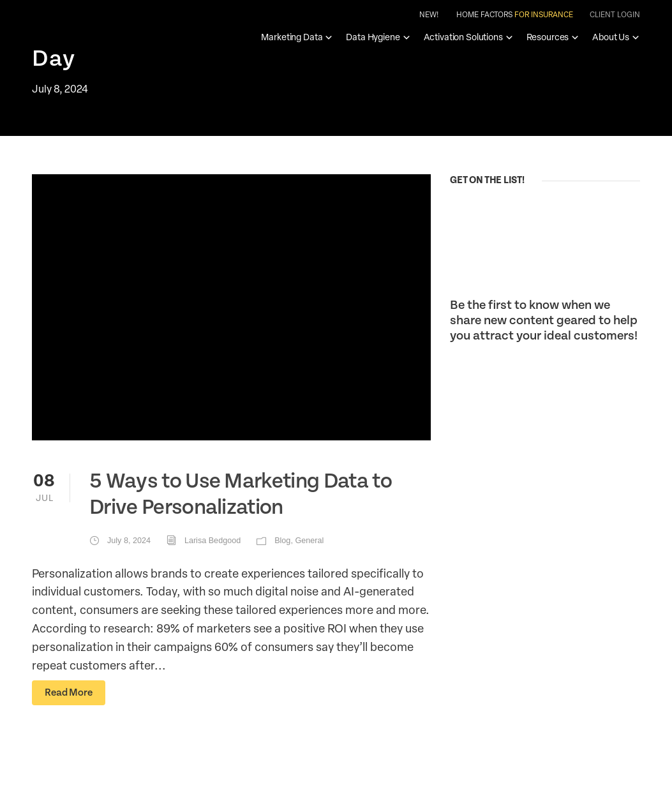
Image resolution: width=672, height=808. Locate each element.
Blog (282, 541)
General (309, 541)
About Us (616, 37)
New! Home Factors (496, 15)
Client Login (615, 14)
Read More (69, 692)
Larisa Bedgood (213, 541)
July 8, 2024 (129, 541)
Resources (553, 37)
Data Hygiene (378, 37)
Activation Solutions (469, 37)
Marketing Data (297, 37)
